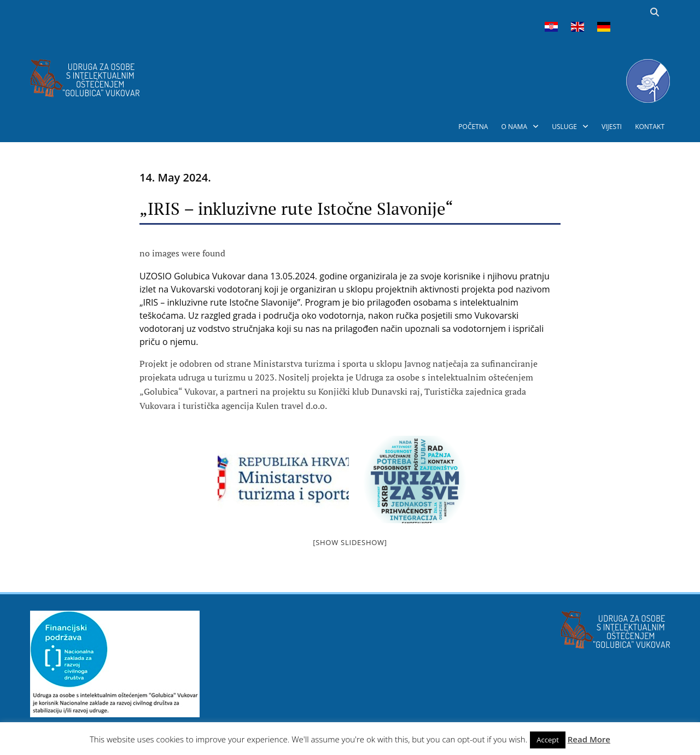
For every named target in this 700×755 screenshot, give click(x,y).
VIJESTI (612, 127)
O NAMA (514, 127)
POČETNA (473, 127)
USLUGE (564, 127)
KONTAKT (650, 127)
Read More (589, 739)
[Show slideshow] (350, 542)
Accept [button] (548, 740)
